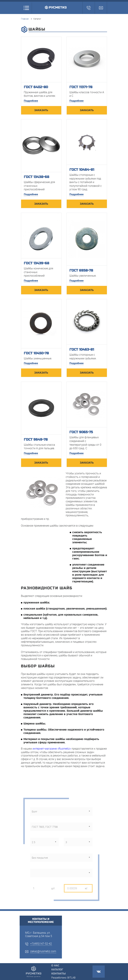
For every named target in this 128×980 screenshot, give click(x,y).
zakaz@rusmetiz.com (43, 951)
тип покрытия (37, 851)
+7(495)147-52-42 (41, 944)
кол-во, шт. (34, 882)
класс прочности (39, 866)
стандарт (33, 820)
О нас (55, 966)
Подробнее (31, 101)
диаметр (33, 836)
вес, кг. (65, 882)
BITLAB (71, 977)
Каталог (57, 970)
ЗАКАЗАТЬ (41, 110)
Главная (25, 19)
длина (65, 836)
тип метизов (36, 805)
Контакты (59, 974)
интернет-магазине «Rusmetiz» (52, 749)
